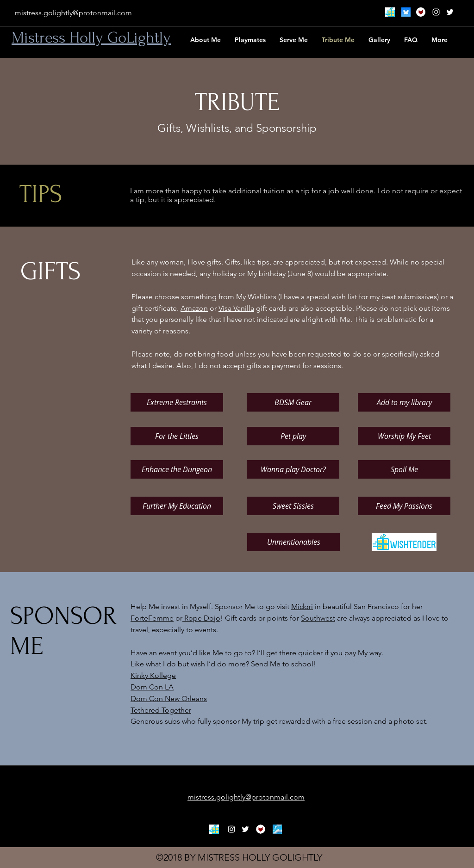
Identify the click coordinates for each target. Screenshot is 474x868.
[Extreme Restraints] (177, 402)
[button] (294, 40)
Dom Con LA (152, 687)
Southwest (318, 618)
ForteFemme (152, 618)
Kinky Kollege (153, 675)
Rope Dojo (201, 618)
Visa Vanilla (236, 308)
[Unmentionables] (293, 542)
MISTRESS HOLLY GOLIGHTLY (260, 857)
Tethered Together (161, 710)
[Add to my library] (404, 402)
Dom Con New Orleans (169, 699)
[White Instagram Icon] (436, 12)
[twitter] (450, 12)
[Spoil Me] (404, 469)
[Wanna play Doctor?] (293, 469)
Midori (302, 606)
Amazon (194, 308)
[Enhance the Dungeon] (177, 469)
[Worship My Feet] (404, 436)
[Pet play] (293, 436)
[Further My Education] (177, 506)
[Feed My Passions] (404, 506)
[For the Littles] (177, 436)
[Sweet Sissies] (293, 506)
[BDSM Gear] (293, 402)
